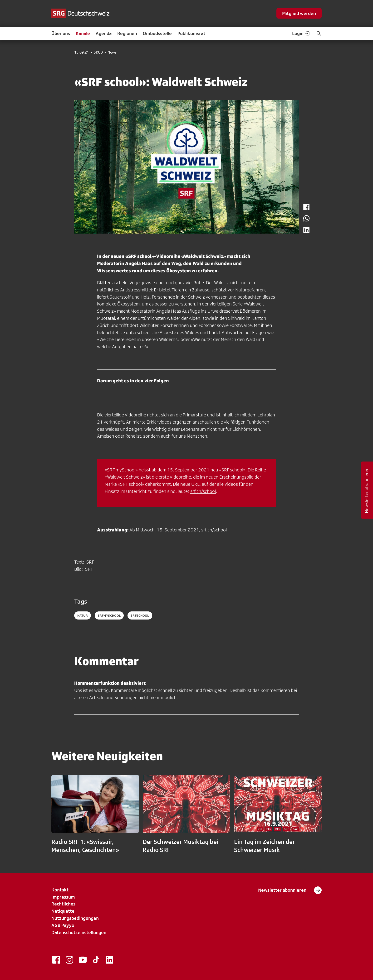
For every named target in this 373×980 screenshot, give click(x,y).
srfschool (140, 615)
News (112, 52)
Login (301, 33)
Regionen (127, 33)
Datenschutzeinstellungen (79, 932)
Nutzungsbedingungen (75, 918)
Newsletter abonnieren (290, 890)
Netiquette (63, 911)
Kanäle (83, 33)
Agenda (104, 33)
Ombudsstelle (157, 33)
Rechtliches (63, 904)
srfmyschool (109, 615)
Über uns (61, 33)
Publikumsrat (191, 33)
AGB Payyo (63, 925)
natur (83, 615)
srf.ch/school (203, 491)
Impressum (63, 897)
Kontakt (60, 890)
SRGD (98, 52)
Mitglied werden (299, 13)
